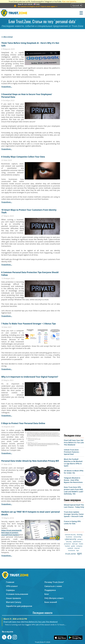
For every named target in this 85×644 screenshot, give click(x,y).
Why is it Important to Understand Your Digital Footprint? (30, 377)
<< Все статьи (7, 37)
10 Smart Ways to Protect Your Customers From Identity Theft (29, 211)
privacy (80, 539)
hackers (67, 546)
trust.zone (71, 554)
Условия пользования (17, 594)
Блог (47, 594)
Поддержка (50, 590)
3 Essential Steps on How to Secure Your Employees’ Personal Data (27, 96)
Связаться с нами (53, 586)
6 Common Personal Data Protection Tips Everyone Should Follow (30, 274)
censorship (77, 537)
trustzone (72, 550)
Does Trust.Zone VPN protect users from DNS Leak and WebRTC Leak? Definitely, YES (74, 490)
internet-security (70, 535)
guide (73, 546)
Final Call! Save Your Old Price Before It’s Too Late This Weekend (74, 442)
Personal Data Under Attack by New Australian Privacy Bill (30, 461)
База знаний (51, 602)
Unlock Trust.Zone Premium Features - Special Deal (72, 452)
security (69, 542)
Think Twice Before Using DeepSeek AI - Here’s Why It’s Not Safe (30, 44)
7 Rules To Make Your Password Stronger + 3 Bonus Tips (29, 324)
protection (67, 544)
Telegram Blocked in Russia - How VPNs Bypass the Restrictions (73, 480)
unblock (70, 548)
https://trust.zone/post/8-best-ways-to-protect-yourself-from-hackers (12, 533)
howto (81, 544)
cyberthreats (77, 542)
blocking (80, 535)
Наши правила (13, 598)
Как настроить (69, 1)
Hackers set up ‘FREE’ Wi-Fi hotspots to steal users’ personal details (30, 513)
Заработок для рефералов (19, 606)
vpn (79, 553)
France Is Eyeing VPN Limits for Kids (72, 522)
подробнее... (7, 87)
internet (77, 548)
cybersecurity (70, 539)
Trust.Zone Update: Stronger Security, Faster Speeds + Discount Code (74, 514)
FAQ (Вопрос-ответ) (54, 598)
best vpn (75, 544)
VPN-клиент (12, 586)
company (79, 546)
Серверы (10, 590)
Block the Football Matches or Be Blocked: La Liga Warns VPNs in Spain (73, 462)
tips (78, 550)
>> (38, 6)
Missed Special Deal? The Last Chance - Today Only (74, 506)
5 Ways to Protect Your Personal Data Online (23, 423)
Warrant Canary (14, 602)
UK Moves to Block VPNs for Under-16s (74, 472)
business (69, 537)
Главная (10, 582)
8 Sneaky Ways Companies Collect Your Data (23, 157)
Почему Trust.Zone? (54, 582)
